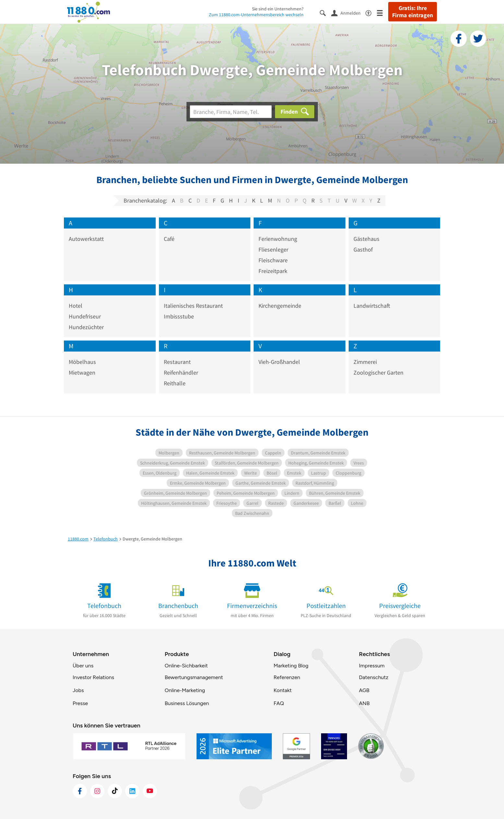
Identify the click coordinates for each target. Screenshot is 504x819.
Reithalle (175, 383)
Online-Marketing (185, 690)
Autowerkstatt (86, 239)
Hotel (76, 306)
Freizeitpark (273, 271)
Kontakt (282, 690)
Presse (80, 703)
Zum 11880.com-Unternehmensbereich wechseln (256, 15)
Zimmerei (365, 362)
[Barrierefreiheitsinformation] (371, 12)
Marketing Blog (291, 666)
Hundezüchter (86, 327)
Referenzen (287, 677)
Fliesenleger (273, 249)
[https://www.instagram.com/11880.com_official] (97, 791)
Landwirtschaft (372, 306)
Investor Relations (93, 677)
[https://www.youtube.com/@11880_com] (150, 791)
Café (169, 239)
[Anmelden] (348, 13)
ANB (364, 703)
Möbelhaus (82, 362)
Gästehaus (366, 239)
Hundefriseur (85, 316)
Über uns (83, 666)
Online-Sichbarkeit (186, 666)
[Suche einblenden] (325, 12)
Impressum (372, 666)
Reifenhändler (181, 372)
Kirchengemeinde (280, 306)
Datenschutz (374, 677)
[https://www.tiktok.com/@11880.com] (115, 791)
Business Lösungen (187, 703)
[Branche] (231, 112)
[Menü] (383, 12)
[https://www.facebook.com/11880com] (80, 791)
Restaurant (177, 362)
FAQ (279, 703)
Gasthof (363, 249)
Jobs (78, 690)
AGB (364, 690)
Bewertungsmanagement (194, 677)
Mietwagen (82, 372)
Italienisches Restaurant (193, 306)
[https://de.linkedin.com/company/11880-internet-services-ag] (132, 791)
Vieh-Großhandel (279, 362)
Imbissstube (179, 316)
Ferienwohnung (278, 239)
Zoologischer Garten (378, 372)
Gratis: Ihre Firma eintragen (413, 12)
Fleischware (273, 260)
